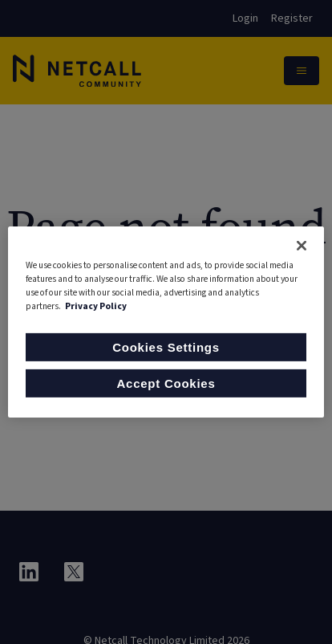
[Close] (302, 246)
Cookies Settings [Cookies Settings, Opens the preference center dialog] (166, 347)
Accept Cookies (166, 383)
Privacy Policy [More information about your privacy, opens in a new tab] (96, 306)
